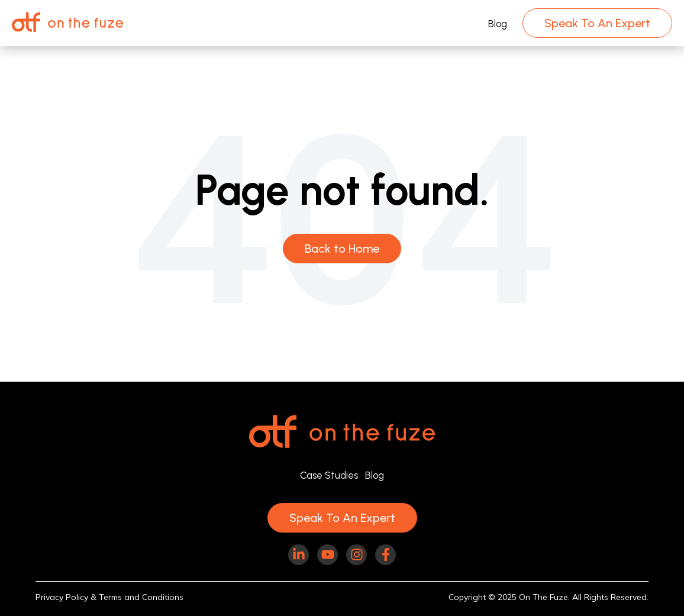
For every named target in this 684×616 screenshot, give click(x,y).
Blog (498, 24)
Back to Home (342, 249)
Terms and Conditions (141, 597)
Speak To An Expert (597, 23)
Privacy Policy (62, 597)
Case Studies (329, 475)
